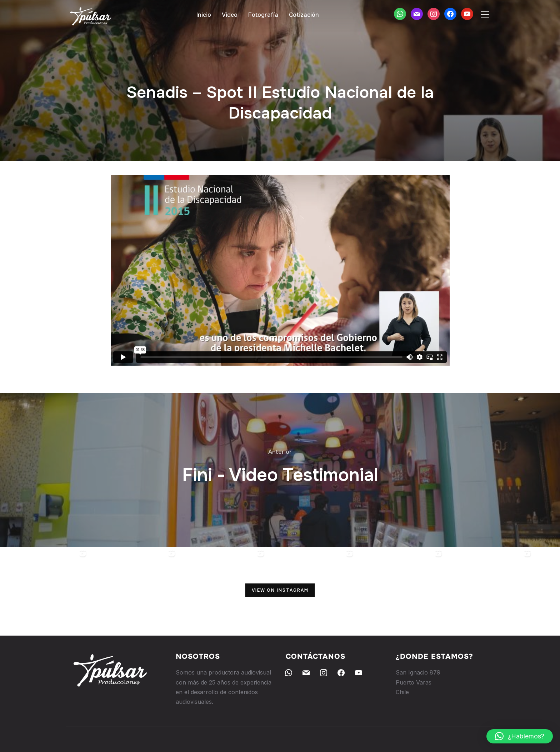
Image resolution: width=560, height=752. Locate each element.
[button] (520, 736)
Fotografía (263, 15)
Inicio (204, 15)
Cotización (304, 15)
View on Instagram (280, 590)
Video (230, 15)
